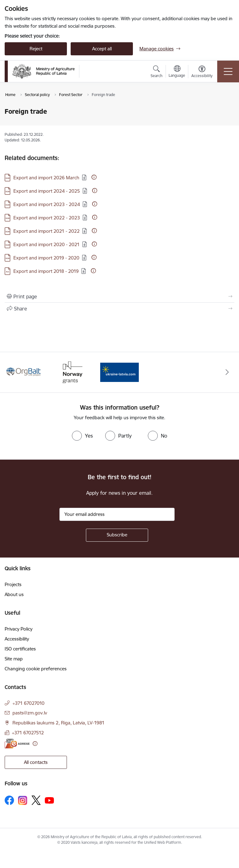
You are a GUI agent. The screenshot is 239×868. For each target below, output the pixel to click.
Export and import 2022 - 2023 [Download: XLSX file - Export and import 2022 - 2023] (47, 218)
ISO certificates (20, 649)
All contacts (36, 762)
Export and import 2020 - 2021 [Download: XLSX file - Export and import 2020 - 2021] (47, 244)
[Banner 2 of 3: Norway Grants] (72, 372)
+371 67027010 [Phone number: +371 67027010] (28, 703)
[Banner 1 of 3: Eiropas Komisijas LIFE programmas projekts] (24, 372)
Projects (13, 584)
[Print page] (119, 296)
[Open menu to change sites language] (177, 72)
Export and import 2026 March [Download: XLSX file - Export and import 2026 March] (46, 178)
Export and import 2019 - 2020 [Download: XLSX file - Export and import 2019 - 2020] (46, 258)
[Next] (227, 372)
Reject (36, 49)
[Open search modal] (157, 72)
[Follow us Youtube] (49, 800)
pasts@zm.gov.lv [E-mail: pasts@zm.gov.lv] (30, 713)
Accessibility (17, 639)
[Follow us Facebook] (9, 800)
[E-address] (17, 744)
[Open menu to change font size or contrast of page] (202, 72)
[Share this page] (119, 309)
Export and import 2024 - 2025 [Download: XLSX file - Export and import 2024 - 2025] (47, 191)
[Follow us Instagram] (23, 800)
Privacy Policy (19, 629)
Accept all (102, 49)
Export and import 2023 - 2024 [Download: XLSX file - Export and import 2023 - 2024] (47, 204)
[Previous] (12, 372)
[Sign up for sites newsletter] (117, 535)
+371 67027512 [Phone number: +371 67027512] (28, 733)
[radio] (82, 436)
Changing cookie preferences (36, 669)
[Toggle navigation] (228, 71)
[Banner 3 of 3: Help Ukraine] (119, 372)
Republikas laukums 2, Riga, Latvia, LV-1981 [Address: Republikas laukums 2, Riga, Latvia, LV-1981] (59, 723)
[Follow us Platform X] (36, 800)
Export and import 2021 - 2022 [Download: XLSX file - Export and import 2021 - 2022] (47, 231)
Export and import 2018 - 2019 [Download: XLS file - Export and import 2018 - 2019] (46, 271)
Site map (14, 659)
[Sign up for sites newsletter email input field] (117, 514)
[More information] (94, 177)
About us (14, 594)
